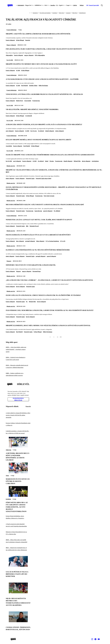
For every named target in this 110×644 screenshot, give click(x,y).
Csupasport (68, 13)
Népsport (9, 261)
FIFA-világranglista (40, 55)
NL (27, 302)
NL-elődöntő (57, 211)
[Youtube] (99, 639)
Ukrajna (52, 161)
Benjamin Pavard (34, 226)
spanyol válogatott (48, 211)
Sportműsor (55, 13)
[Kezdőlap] (10, 5)
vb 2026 (18, 70)
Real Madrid (25, 86)
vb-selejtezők (29, 116)
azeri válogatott (10, 131)
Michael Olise (77, 161)
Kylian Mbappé (20, 40)
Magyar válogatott (11, 45)
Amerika (53, 5)
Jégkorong (8, 450)
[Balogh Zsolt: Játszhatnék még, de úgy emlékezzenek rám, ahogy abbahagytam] (18, 549)
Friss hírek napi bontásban (45, 13)
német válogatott (10, 178)
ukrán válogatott (60, 131)
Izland (47, 161)
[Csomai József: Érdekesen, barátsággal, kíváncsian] (18, 622)
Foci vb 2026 (10, 60)
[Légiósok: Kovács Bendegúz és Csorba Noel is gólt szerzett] (18, 359)
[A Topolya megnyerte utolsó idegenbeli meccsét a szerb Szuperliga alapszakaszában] (18, 525)
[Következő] (58, 337)
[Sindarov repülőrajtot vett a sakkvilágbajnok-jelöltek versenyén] (18, 374)
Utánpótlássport (82, 13)
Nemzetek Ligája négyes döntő (43, 178)
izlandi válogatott (50, 131)
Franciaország (36, 101)
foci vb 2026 (9, 161)
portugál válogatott (30, 241)
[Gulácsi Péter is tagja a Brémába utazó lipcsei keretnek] (18, 566)
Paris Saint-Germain (49, 196)
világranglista (9, 55)
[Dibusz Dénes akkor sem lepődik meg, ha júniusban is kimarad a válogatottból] (18, 541)
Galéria (75, 5)
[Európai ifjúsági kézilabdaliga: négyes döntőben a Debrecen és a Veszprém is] (18, 517)
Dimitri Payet (20, 101)
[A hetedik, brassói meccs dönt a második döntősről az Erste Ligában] (18, 447)
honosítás (28, 40)
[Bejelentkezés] (82, 5)
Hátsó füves (75, 13)
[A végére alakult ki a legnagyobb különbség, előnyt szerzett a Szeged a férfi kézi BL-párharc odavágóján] (18, 415)
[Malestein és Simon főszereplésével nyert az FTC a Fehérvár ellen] (18, 533)
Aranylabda (9, 146)
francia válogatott (10, 40)
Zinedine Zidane (33, 86)
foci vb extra (34, 131)
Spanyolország (38, 211)
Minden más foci (11, 166)
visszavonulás (28, 101)
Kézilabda (8, 499)
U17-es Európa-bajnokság (52, 241)
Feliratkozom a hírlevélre (18, 399)
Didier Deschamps (43, 86)
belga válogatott (40, 241)
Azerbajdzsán (95, 161)
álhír (27, 226)
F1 (57, 5)
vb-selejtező (41, 131)
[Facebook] (95, 639)
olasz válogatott (20, 241)
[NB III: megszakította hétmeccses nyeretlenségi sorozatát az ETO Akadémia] (18, 593)
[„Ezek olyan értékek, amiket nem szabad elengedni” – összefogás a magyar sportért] (18, 350)
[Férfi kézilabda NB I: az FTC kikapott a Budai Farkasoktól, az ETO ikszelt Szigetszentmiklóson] (18, 496)
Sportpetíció (35, 13)
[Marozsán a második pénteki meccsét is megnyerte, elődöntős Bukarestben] (18, 366)
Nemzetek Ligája (30, 178)
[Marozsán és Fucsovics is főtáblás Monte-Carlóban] (18, 473)
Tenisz (7, 476)
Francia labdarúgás (12, 30)
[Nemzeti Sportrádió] (93, 5)
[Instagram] (92, 639)
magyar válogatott (29, 55)
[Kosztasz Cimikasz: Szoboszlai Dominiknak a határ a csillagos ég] (18, 424)
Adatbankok (21, 5)
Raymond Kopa (37, 271)
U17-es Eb (63, 241)
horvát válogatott (20, 287)
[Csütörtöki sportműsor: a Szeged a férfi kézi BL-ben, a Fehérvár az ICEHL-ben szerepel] (18, 432)
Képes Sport (62, 13)
